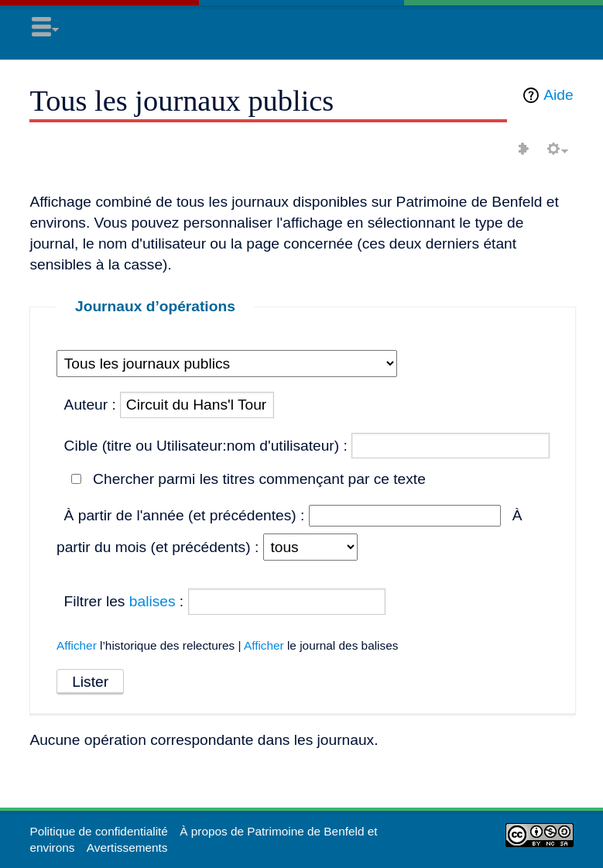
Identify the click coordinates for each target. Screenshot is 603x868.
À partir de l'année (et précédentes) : (185, 515)
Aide (558, 95)
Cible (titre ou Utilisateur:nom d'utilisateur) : (206, 446)
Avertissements (127, 847)
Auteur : (90, 405)
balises (152, 601)
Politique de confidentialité (98, 831)
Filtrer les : (124, 601)
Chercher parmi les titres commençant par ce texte (259, 479)
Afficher (77, 645)
